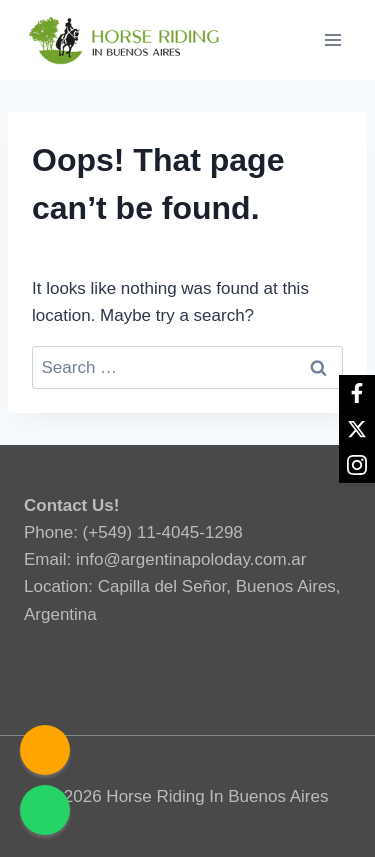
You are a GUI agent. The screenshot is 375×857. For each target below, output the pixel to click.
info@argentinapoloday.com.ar (191, 559)
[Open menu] (332, 39)
